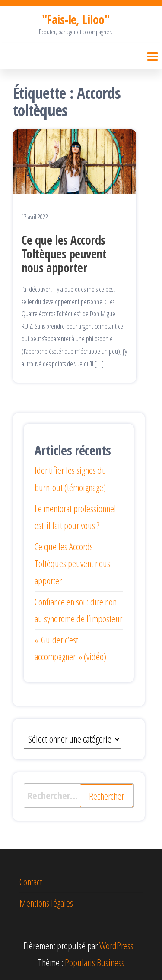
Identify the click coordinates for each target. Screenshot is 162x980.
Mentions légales (46, 903)
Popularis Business (95, 962)
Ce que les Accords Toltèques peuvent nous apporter (64, 254)
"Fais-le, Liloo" (76, 19)
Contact (31, 882)
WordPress (116, 945)
